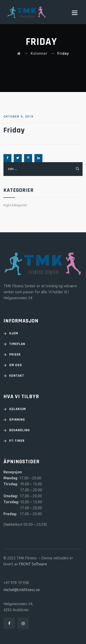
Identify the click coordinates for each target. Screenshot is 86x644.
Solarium (18, 409)
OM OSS (16, 365)
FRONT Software (33, 564)
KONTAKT (17, 376)
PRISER (15, 355)
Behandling (19, 430)
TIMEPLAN (17, 344)
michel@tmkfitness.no (22, 590)
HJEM (14, 333)
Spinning (17, 420)
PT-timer (17, 441)
